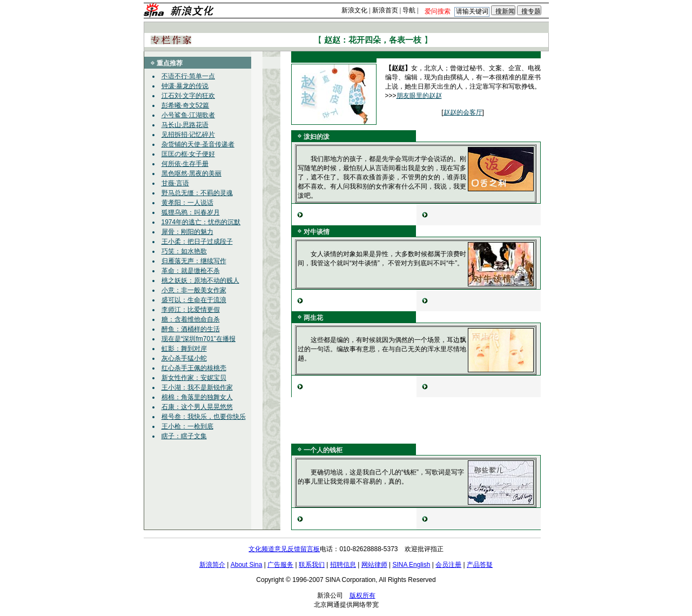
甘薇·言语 (175, 183)
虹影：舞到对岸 (184, 349)
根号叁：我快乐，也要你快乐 (204, 417)
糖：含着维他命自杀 (191, 319)
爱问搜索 (438, 11)
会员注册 (448, 565)
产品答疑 (480, 565)
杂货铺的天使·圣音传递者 (198, 144)
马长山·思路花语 (185, 125)
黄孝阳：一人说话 (187, 203)
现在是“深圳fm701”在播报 (199, 339)
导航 (409, 10)
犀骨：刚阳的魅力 (187, 232)
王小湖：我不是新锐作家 (197, 387)
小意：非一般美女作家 (194, 290)
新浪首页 (385, 10)
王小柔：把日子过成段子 (197, 242)
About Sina (247, 565)
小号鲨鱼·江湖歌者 (188, 115)
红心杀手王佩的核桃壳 (194, 368)
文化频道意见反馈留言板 (284, 549)
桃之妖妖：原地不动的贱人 (200, 280)
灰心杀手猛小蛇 (184, 358)
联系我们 (312, 565)
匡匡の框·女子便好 (188, 154)
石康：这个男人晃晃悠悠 (197, 407)
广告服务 (280, 565)
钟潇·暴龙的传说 (185, 86)
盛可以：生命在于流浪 (194, 300)
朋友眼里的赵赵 (419, 96)
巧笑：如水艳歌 (184, 251)
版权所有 (362, 595)
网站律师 (374, 565)
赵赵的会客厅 (463, 112)
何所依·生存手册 (185, 164)
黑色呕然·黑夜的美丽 (192, 173)
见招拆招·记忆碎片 (188, 135)
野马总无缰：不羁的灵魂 (197, 193)
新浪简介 (212, 565)
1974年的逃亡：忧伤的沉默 (201, 222)
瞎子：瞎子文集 (184, 436)
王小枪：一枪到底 (187, 426)
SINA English (411, 565)
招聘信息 (343, 565)
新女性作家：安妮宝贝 (194, 378)
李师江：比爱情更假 (191, 310)
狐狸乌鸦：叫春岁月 (191, 212)
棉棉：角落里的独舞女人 (197, 397)
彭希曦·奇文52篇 (186, 105)
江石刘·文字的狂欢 (188, 96)
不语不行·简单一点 (188, 76)
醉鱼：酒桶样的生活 (191, 329)
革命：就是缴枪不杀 (191, 271)
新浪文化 (354, 10)
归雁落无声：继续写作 (194, 261)
